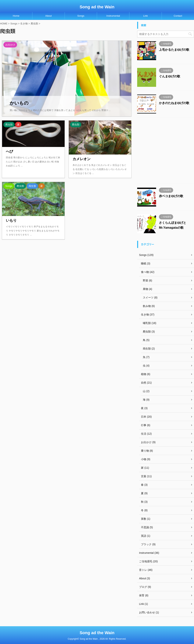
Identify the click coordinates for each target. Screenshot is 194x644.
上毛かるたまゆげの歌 (174, 50)
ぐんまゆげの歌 (170, 76)
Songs (81, 16)
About (48, 16)
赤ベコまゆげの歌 (171, 196)
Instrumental (113, 16)
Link (145, 16)
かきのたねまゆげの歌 (174, 103)
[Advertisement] (166, 151)
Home (16, 16)
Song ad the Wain (97, 7)
